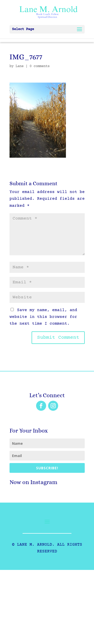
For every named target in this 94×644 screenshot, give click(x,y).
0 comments (40, 66)
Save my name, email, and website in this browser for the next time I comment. (43, 317)
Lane (20, 66)
